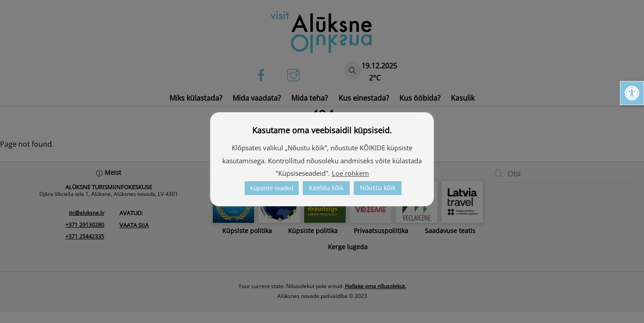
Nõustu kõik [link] (378, 188)
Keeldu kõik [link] (326, 188)
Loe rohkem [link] (350, 173)
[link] (632, 93)
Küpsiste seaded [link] (272, 188)
